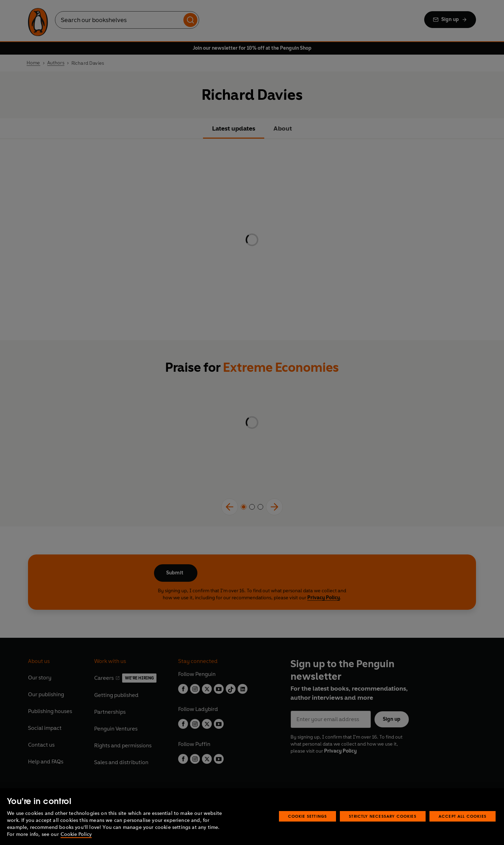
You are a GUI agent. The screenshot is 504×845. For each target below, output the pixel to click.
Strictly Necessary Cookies (383, 816)
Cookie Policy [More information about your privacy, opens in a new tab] (76, 834)
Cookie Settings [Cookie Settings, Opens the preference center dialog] (308, 816)
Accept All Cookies (463, 816)
